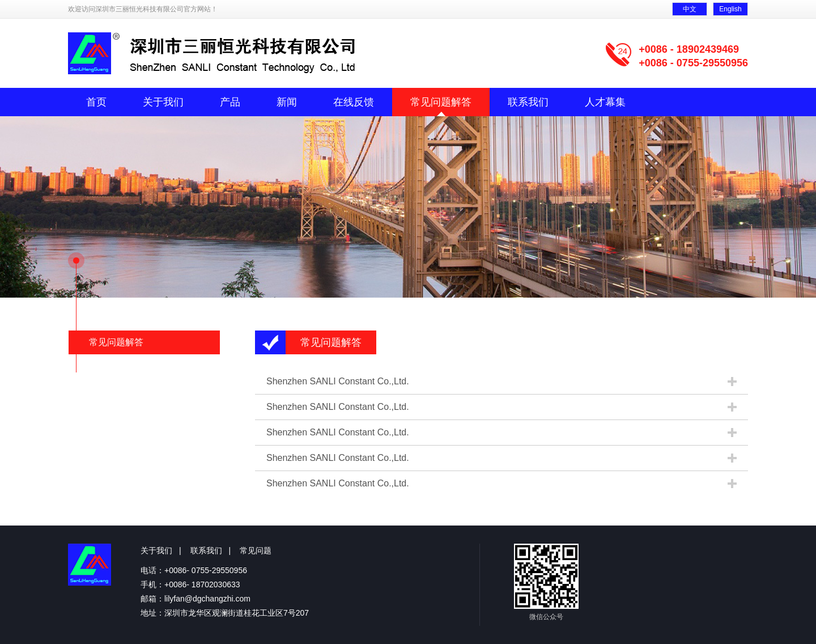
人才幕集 (605, 102)
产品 (230, 102)
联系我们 (528, 102)
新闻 (287, 102)
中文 (690, 9)
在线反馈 (354, 102)
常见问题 (256, 550)
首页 (96, 102)
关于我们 (163, 102)
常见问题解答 (441, 102)
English (730, 9)
